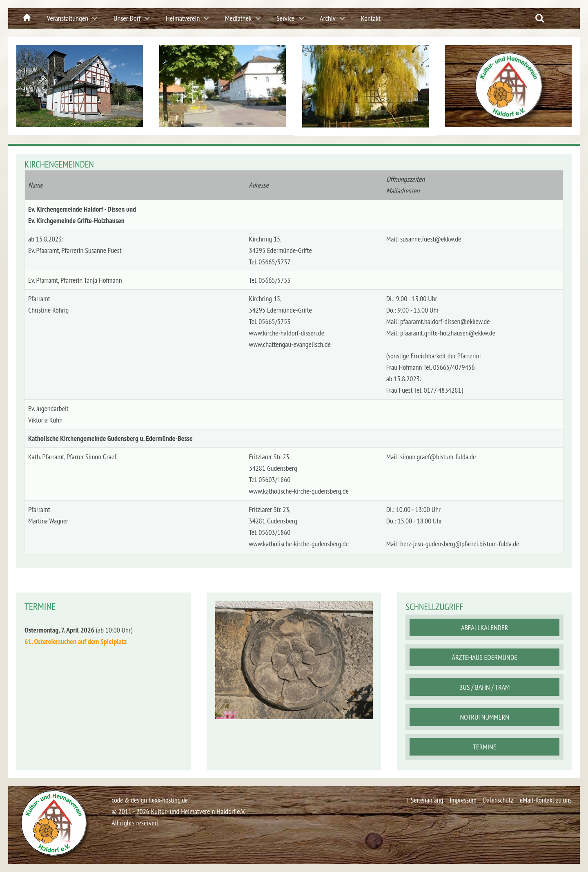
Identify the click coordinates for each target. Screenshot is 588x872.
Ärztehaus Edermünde (484, 657)
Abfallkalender (485, 627)
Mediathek (238, 18)
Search (540, 18)
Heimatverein (183, 18)
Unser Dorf (127, 18)
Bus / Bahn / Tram (485, 687)
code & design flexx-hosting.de (151, 800)
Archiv (328, 18)
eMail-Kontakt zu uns (545, 800)
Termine (484, 747)
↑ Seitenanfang (420, 800)
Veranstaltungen (68, 18)
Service (286, 18)
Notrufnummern (484, 717)
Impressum (460, 800)
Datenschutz (496, 800)
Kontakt (371, 18)
